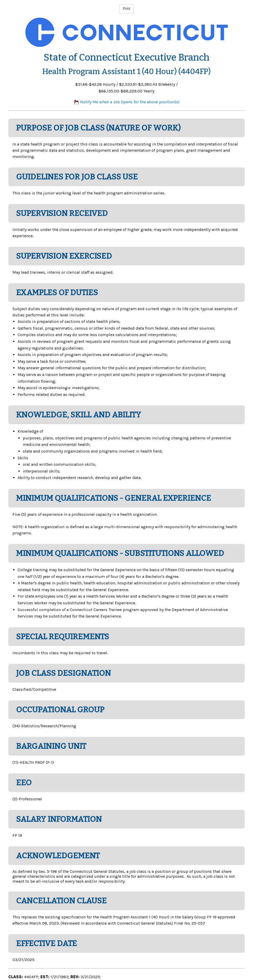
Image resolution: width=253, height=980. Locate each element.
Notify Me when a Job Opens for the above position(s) (127, 102)
